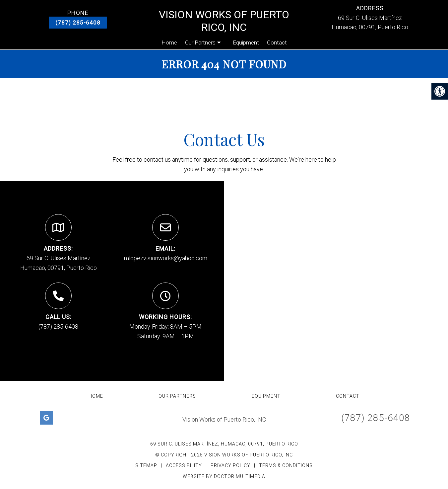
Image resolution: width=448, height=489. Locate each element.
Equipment (246, 42)
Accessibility (184, 465)
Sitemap (146, 465)
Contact (277, 42)
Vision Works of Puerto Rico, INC (224, 21)
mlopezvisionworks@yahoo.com (166, 258)
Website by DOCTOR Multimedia (224, 476)
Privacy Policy (231, 465)
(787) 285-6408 (78, 23)
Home (169, 42)
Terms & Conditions (286, 465)
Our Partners (200, 42)
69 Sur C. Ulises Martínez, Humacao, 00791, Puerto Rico (224, 444)
